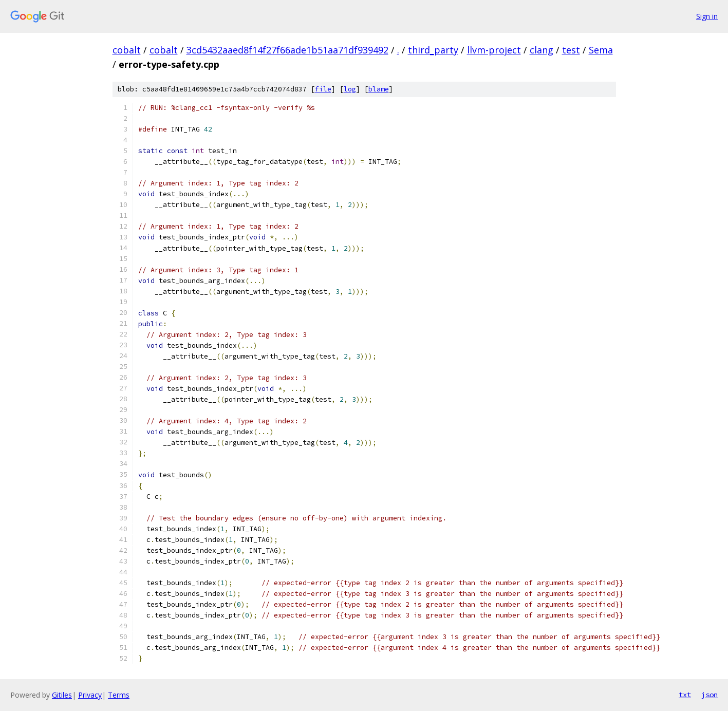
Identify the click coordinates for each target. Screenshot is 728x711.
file (323, 89)
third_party (433, 50)
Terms (119, 695)
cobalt (127, 50)
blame (379, 89)
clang (542, 50)
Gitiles (62, 695)
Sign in (707, 16)
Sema (601, 50)
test (571, 50)
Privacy (90, 695)
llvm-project (494, 50)
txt (685, 695)
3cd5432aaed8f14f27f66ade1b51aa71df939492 (287, 50)
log (350, 89)
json (710, 695)
